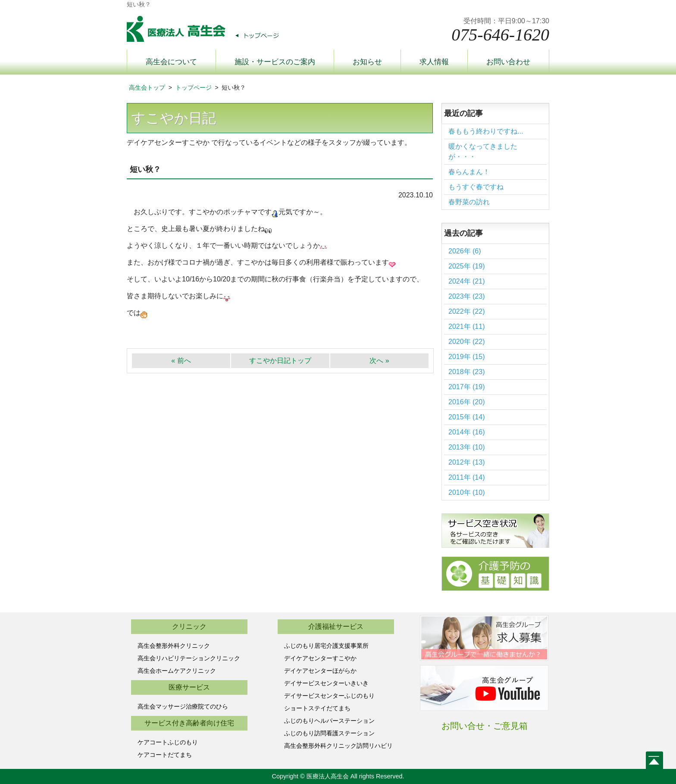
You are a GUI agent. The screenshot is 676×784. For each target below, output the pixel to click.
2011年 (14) (467, 477)
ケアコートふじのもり (168, 742)
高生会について (171, 62)
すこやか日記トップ (280, 361)
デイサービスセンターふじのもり (329, 696)
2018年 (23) (467, 372)
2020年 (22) (467, 342)
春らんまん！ (469, 172)
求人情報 (434, 62)
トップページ (194, 87)
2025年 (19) (467, 266)
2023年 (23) (467, 296)
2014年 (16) (467, 432)
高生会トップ (147, 87)
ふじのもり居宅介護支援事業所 (326, 646)
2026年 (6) (465, 251)
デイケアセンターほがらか (320, 671)
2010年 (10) (467, 492)
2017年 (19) (467, 387)
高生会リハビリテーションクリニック (189, 658)
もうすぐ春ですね (476, 187)
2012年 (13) (467, 462)
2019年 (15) (467, 357)
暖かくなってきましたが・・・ (483, 151)
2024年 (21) (467, 281)
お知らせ (367, 62)
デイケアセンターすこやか (320, 658)
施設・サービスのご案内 (275, 62)
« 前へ (181, 361)
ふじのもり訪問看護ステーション (329, 733)
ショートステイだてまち (317, 708)
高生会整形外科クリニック (174, 646)
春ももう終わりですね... (486, 131)
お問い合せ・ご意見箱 (485, 726)
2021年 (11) (467, 326)
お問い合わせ (508, 62)
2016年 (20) (467, 402)
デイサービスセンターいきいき (326, 683)
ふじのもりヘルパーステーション (329, 721)
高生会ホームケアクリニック (177, 671)
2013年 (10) (467, 447)
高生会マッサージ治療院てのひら (183, 706)
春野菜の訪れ (469, 202)
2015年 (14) (467, 417)
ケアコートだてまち (165, 755)
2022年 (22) (467, 311)
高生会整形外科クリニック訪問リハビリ (338, 746)
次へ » (379, 361)
